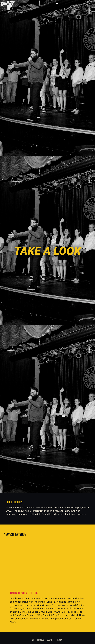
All (33, 640)
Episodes (41, 640)
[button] (57, 3)
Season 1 (50, 640)
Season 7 (60, 640)
